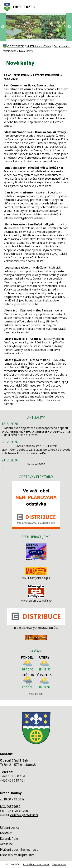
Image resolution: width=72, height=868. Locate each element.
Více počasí (36, 694)
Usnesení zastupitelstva (17, 855)
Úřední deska (10, 828)
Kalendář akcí (10, 839)
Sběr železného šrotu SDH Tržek (36, 446)
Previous (3, 27)
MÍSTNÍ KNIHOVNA (39, 46)
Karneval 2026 (36, 464)
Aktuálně (6, 844)
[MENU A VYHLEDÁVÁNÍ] (66, 7)
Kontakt (6, 833)
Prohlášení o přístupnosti (36, 864)
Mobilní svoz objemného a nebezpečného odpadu (36, 428)
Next (69, 27)
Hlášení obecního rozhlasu (19, 850)
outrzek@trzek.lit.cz (24, 815)
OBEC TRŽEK (24, 7)
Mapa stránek (59, 864)
